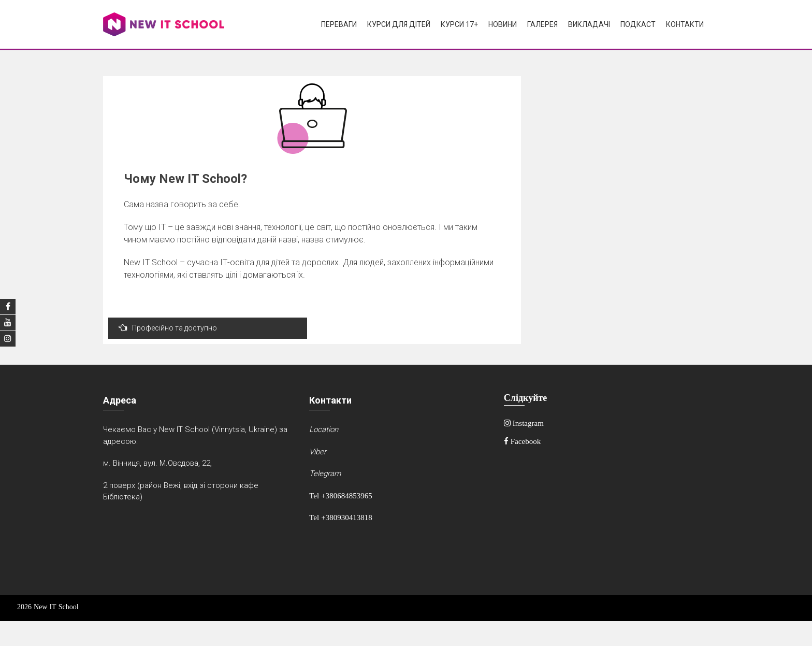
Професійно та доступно (168, 328)
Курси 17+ (459, 24)
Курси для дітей (399, 24)
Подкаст (638, 24)
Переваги (339, 24)
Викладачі (589, 24)
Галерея (542, 24)
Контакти (685, 24)
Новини (503, 24)
